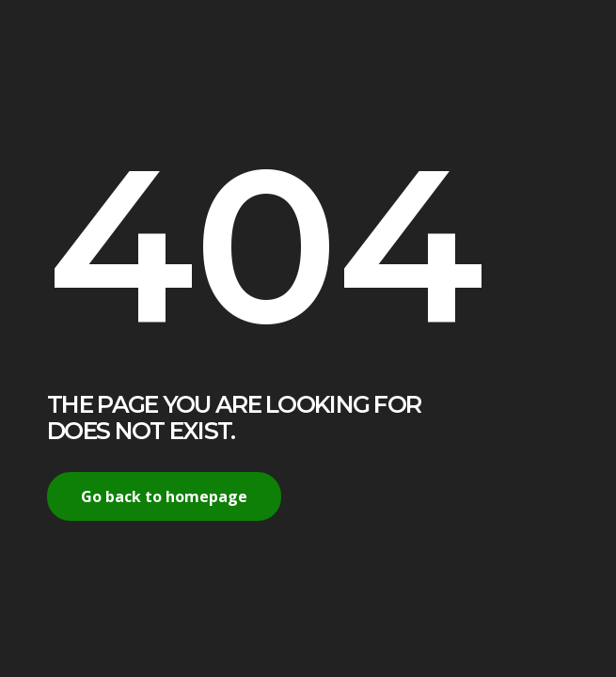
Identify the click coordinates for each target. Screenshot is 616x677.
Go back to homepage (164, 496)
